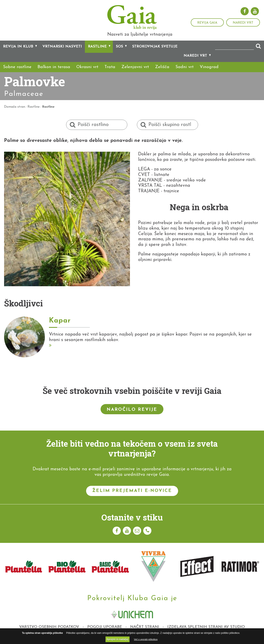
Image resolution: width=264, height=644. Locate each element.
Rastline (97, 52)
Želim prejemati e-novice (132, 497)
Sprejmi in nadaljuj (118, 639)
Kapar (60, 327)
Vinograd (209, 73)
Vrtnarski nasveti (62, 52)
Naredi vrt (243, 23)
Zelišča (162, 73)
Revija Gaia (207, 23)
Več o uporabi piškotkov (146, 639)
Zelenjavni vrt (135, 73)
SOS (119, 52)
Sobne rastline (17, 73)
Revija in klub (18, 52)
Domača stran (15, 113)
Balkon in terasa (54, 73)
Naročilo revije (132, 415)
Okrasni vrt (87, 73)
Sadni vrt (185, 73)
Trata (110, 73)
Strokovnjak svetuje (155, 52)
